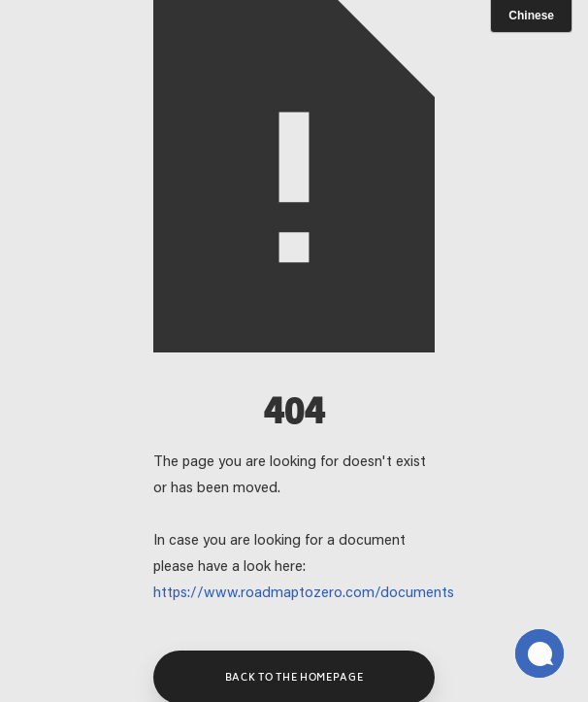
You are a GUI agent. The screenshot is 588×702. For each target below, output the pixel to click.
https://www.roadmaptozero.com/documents (304, 594)
